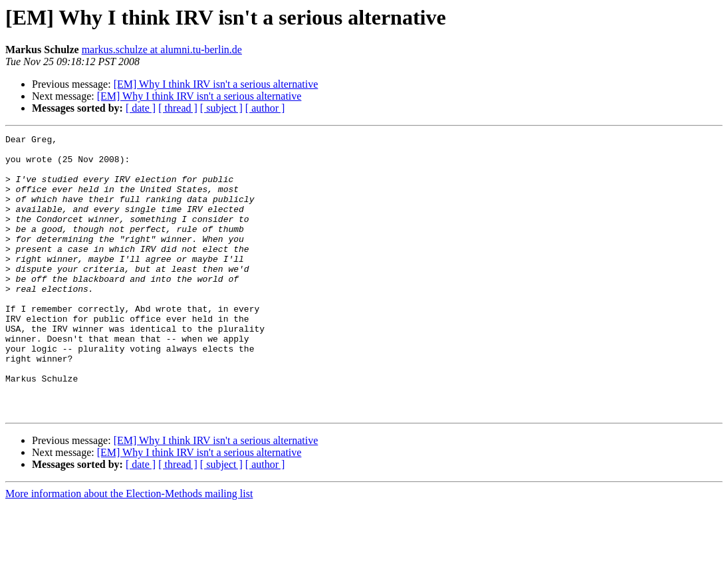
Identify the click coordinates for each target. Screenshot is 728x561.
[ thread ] (178, 108)
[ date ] (141, 108)
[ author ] (265, 108)
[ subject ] (221, 108)
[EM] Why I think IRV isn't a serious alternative (216, 84)
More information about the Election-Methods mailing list (129, 549)
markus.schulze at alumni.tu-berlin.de (162, 50)
